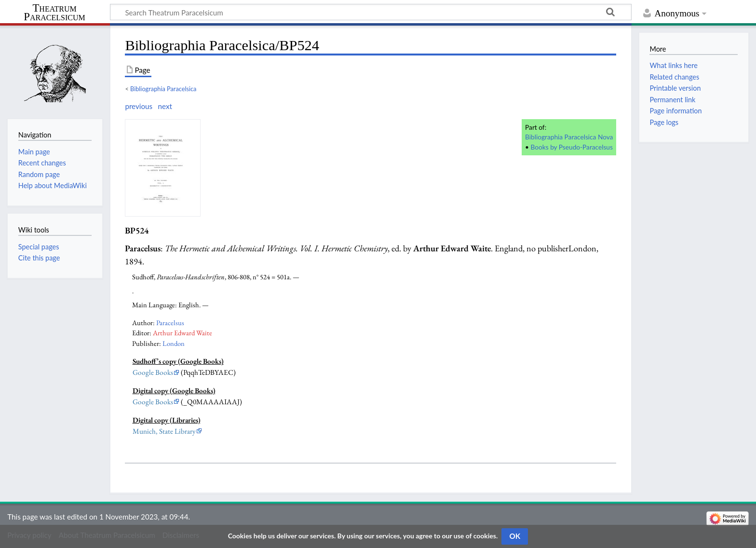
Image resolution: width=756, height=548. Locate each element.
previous (139, 106)
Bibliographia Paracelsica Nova (569, 137)
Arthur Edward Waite (182, 333)
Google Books (153, 372)
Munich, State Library (164, 431)
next (165, 106)
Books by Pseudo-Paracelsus (572, 147)
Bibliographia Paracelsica (163, 89)
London (174, 343)
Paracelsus (170, 322)
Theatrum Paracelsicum (54, 13)
